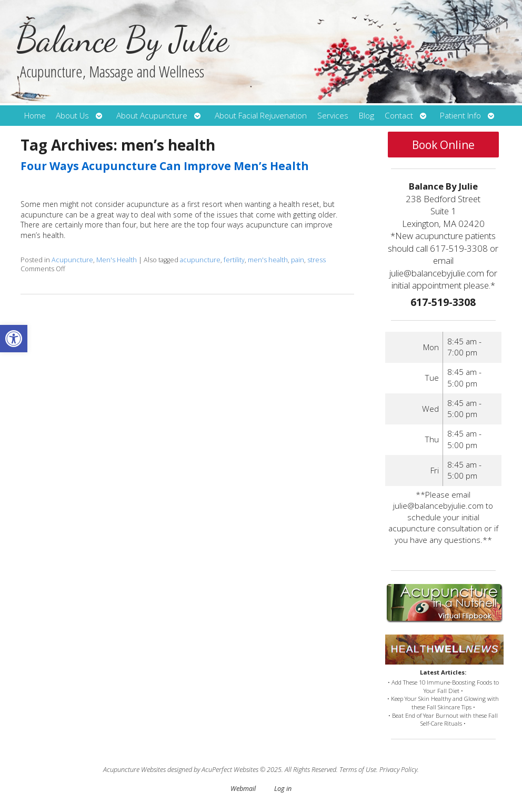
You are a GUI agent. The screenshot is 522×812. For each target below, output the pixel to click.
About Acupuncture (152, 116)
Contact (399, 116)
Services (333, 116)
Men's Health (117, 260)
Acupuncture (72, 260)
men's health (268, 260)
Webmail (243, 789)
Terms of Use (358, 770)
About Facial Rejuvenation (261, 116)
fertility (234, 260)
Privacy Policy (398, 770)
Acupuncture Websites (134, 770)
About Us (72, 116)
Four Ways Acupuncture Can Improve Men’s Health (165, 166)
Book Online (443, 145)
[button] (14, 339)
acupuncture (200, 260)
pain (298, 260)
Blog (367, 116)
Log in (283, 789)
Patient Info (460, 116)
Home (35, 116)
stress (317, 260)
